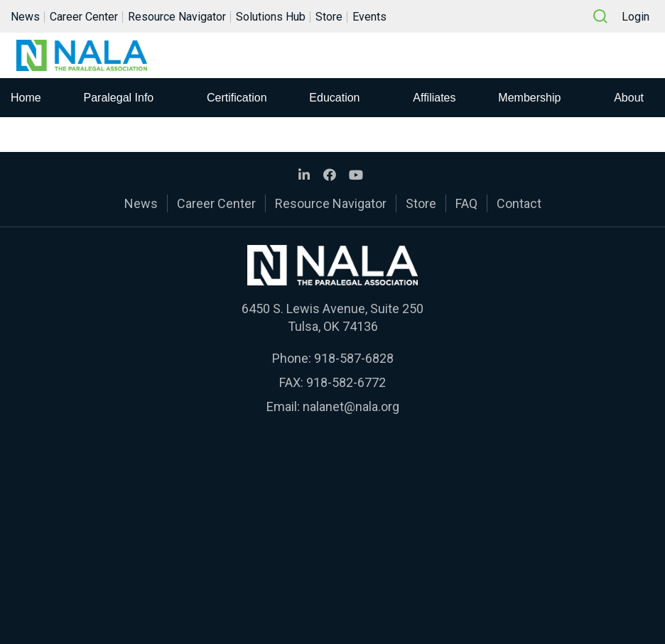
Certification (237, 98)
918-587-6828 (354, 358)
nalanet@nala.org (351, 406)
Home (26, 98)
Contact (519, 203)
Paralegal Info (119, 98)
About (629, 98)
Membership (529, 98)
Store (329, 17)
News (25, 17)
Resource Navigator (177, 17)
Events (369, 17)
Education (334, 98)
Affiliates (434, 98)
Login (636, 17)
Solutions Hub (271, 17)
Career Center (84, 17)
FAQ (466, 203)
